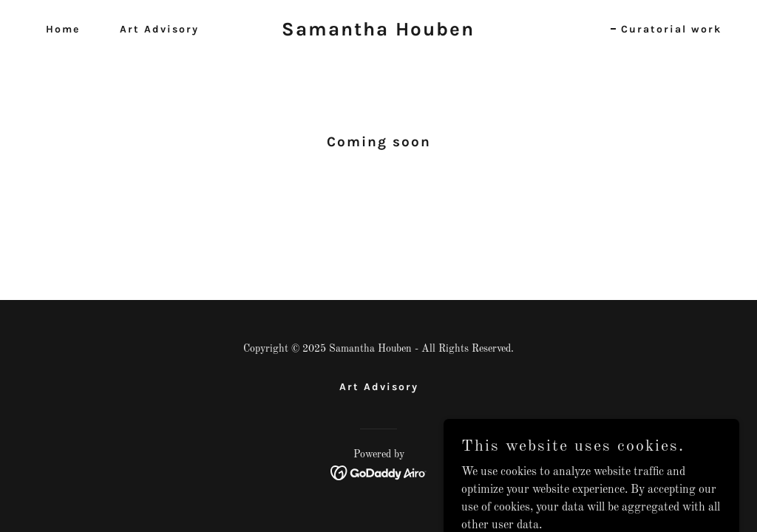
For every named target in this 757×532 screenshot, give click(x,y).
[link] (378, 33)
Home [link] (63, 29)
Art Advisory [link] (159, 29)
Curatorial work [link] (671, 29)
